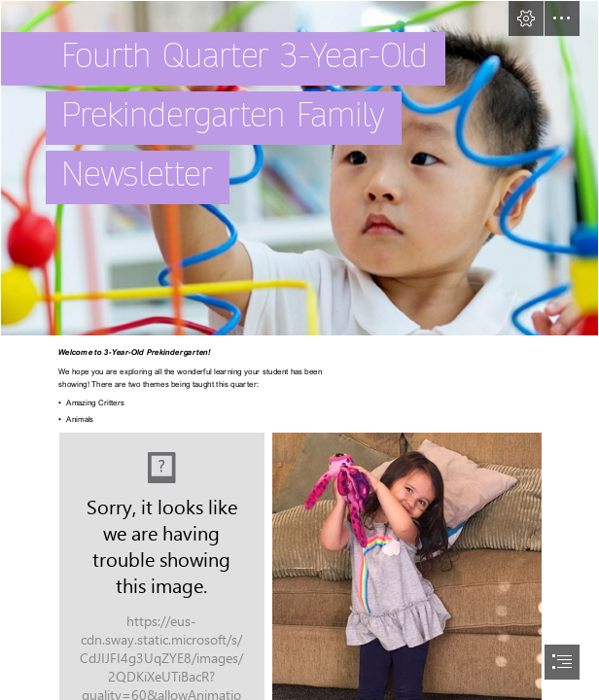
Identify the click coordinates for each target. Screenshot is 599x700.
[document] (299, 350)
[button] (526, 18)
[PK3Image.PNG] (299, 168)
